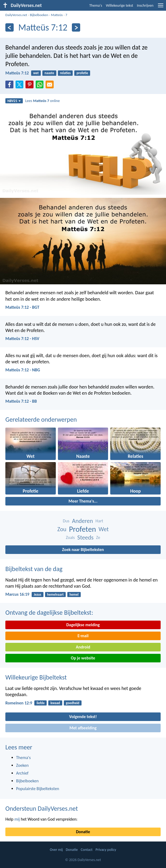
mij (17, 819)
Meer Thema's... (83, 501)
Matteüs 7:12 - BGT (22, 307)
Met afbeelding (83, 728)
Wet (104, 529)
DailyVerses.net (16, 15)
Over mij (56, 850)
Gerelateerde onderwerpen (41, 419)
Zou (62, 529)
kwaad (55, 703)
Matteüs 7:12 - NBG (23, 370)
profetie (82, 73)
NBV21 (14, 101)
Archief (22, 773)
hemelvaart (56, 595)
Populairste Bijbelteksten (38, 789)
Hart (99, 521)
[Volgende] (76, 27)
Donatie (83, 832)
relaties (65, 73)
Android (83, 647)
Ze (98, 537)
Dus (66, 521)
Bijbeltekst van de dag (34, 569)
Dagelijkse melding (83, 625)
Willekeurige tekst (120, 5)
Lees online (43, 101)
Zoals (70, 537)
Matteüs (57, 15)
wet (36, 73)
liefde (40, 703)
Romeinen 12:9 (19, 703)
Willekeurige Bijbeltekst (36, 677)
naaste (49, 73)
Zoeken (22, 765)
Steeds (85, 537)
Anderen (82, 521)
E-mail (83, 636)
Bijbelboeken (39, 15)
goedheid (73, 703)
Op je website (83, 658)
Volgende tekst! (83, 717)
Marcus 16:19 (17, 594)
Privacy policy (106, 850)
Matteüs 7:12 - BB (21, 401)
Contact (87, 850)
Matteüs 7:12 (17, 73)
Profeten (82, 529)
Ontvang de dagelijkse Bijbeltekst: (49, 612)
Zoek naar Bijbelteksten (83, 550)
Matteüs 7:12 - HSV (22, 339)
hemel (74, 595)
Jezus (38, 595)
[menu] (161, 7)
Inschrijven (145, 5)
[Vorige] (10, 27)
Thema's (96, 5)
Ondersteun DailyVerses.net (42, 808)
